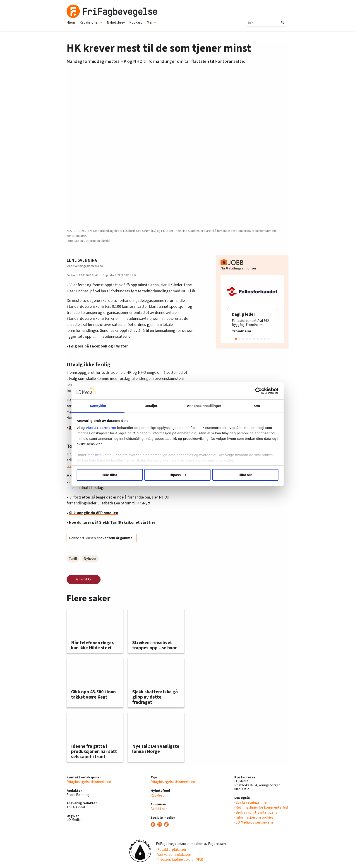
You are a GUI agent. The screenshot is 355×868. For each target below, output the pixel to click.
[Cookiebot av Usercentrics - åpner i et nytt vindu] (255, 391)
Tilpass (178, 475)
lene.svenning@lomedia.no (85, 266)
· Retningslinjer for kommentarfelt (261, 807)
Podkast (136, 22)
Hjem (71, 22)
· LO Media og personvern (254, 822)
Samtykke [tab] (101, 406)
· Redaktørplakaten (171, 850)
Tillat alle (243, 475)
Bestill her (159, 809)
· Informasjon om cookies (254, 817)
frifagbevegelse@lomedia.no (89, 782)
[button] (277, 309)
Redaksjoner (91, 22)
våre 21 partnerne (105, 428)
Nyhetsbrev (116, 22)
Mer (151, 22)
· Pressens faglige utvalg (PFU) (180, 860)
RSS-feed (157, 795)
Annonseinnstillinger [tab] (203, 406)
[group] (252, 309)
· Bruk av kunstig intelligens (256, 812)
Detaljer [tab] (152, 406)
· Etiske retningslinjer (251, 802)
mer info (99, 455)
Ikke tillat (112, 475)
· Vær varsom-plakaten (174, 855)
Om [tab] (254, 406)
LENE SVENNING (82, 260)
